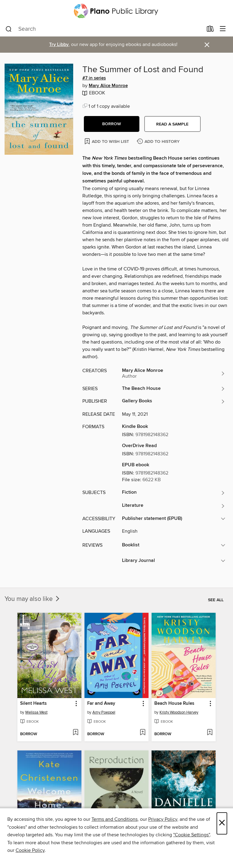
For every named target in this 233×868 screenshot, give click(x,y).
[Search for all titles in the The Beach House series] (174, 389)
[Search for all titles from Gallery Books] (174, 401)
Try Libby (59, 45)
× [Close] (222, 823)
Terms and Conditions (115, 819)
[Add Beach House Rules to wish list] (210, 733)
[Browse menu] (223, 29)
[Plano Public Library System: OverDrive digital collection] (116, 11)
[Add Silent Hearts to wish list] (75, 733)
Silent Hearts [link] (33, 704)
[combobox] (104, 29)
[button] (112, 124)
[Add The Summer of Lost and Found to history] (159, 142)
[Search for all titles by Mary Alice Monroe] (174, 373)
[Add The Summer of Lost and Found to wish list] (107, 141)
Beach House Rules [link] (174, 704)
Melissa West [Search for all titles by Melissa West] (36, 712)
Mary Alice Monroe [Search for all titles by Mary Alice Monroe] (108, 86)
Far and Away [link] (101, 704)
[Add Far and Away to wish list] (143, 733)
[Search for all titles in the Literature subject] (174, 506)
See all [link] (216, 600)
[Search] (9, 29)
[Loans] (210, 30)
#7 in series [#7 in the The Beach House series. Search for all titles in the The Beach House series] (94, 78)
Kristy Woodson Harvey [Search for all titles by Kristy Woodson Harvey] (179, 712)
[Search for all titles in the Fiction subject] (174, 493)
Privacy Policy (163, 819)
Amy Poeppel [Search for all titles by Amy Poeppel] (104, 712)
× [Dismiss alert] (207, 45)
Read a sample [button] (172, 124)
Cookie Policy (30, 850)
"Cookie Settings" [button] (192, 835)
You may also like (33, 599)
